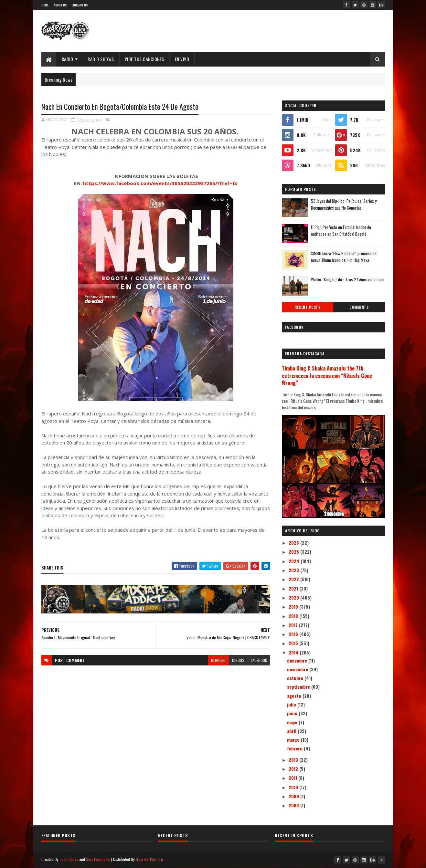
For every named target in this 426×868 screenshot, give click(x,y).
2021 (294, 588)
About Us (60, 5)
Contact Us (80, 5)
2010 (294, 787)
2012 (294, 769)
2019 (294, 607)
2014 (294, 652)
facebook (259, 660)
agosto (295, 696)
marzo (294, 740)
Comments (359, 307)
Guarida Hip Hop (149, 859)
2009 (294, 796)
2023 (294, 570)
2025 (294, 552)
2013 (294, 760)
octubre (296, 678)
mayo (293, 722)
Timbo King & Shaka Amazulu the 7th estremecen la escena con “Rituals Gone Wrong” (327, 376)
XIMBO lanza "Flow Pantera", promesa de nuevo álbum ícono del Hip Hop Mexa (344, 257)
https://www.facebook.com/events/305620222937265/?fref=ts (160, 183)
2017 (294, 625)
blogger (218, 660)
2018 (294, 616)
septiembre (299, 687)
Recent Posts (307, 307)
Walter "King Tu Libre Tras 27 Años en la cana (348, 279)
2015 (294, 643)
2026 (294, 543)
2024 (295, 561)
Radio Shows (101, 59)
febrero (295, 748)
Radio (68, 59)
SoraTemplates (98, 859)
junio (293, 713)
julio (292, 704)
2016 (294, 634)
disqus (238, 660)
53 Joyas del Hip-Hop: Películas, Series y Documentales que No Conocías (344, 204)
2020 (294, 597)
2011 (293, 778)
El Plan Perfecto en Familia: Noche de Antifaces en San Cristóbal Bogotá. (341, 230)
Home (45, 5)
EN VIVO (182, 59)
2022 (294, 579)
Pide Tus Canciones (144, 59)
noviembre (298, 669)
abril (292, 731)
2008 (294, 805)
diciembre (298, 660)
